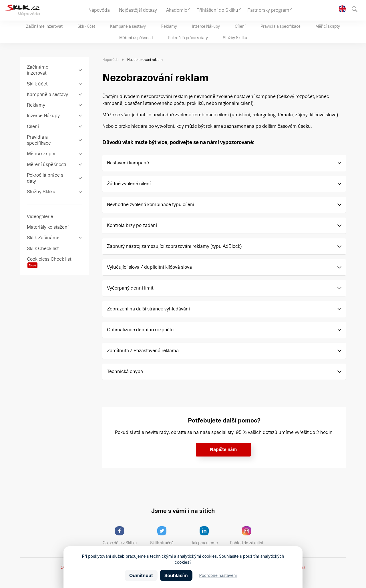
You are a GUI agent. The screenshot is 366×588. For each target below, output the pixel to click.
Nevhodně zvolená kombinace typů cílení (151, 205)
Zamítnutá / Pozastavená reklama (143, 351)
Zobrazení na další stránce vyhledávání (148, 309)
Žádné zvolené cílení (129, 184)
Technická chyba (125, 371)
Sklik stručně (166, 536)
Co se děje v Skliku (122, 536)
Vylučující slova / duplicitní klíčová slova (149, 267)
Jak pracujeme (208, 536)
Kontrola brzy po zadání (132, 225)
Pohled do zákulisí (248, 536)
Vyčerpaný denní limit (130, 288)
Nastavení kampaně (128, 163)
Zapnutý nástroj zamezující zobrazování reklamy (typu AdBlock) (174, 246)
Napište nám (223, 450)
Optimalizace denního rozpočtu (140, 330)
